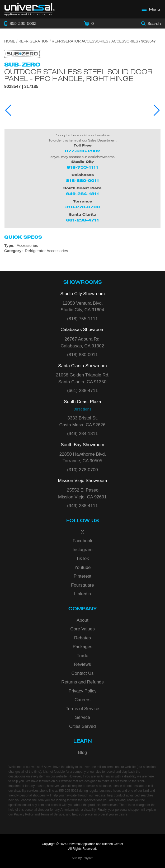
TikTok (82, 558)
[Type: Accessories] (82, 246)
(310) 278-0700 (82, 470)
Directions (82, 409)
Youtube (83, 567)
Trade (83, 656)
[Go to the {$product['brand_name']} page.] (23, 53)
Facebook (82, 541)
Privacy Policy (83, 691)
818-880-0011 (82, 180)
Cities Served (82, 726)
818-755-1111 (82, 167)
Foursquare (82, 585)
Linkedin (82, 594)
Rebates (82, 638)
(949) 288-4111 (82, 506)
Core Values (82, 629)
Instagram (83, 550)
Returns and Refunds (82, 682)
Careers (82, 700)
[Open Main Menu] (151, 9)
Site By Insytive (82, 858)
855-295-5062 (68, 791)
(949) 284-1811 (82, 434)
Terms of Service (82, 709)
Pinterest (82, 576)
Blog (82, 753)
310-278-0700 (82, 207)
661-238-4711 (82, 220)
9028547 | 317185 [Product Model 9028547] (21, 87)
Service (82, 717)
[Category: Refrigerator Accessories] (82, 251)
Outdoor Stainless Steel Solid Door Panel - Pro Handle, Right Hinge (78, 75)
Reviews (82, 664)
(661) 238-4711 (82, 391)
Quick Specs (23, 237)
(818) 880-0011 (82, 355)
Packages (82, 647)
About (82, 620)
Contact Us (82, 673)
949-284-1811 (82, 194)
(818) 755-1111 (82, 319)
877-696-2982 (83, 151)
